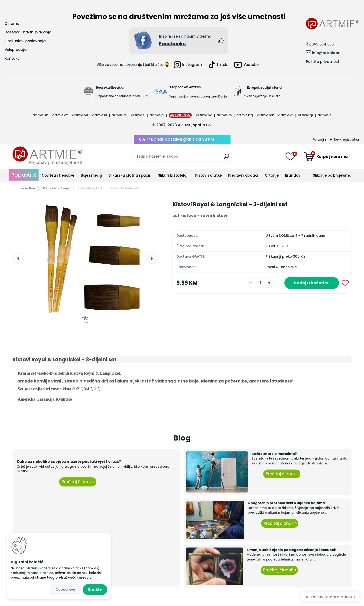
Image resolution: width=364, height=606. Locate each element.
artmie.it (325, 115)
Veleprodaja (16, 50)
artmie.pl (157, 115)
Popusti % (24, 175)
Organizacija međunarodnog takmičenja (198, 96)
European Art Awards (185, 87)
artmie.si (138, 115)
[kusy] (260, 283)
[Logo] (47, 156)
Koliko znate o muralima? (274, 454)
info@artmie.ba (326, 53)
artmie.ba (204, 115)
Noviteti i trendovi (58, 175)
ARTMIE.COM (180, 115)
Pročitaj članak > (78, 482)
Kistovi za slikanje (56, 188)
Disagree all (65, 590)
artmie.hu (80, 115)
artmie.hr (100, 115)
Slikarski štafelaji (173, 175)
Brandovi (293, 175)
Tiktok (218, 65)
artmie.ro (224, 115)
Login (322, 139)
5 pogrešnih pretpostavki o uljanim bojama (286, 503)
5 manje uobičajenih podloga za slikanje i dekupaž (291, 550)
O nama (12, 24)
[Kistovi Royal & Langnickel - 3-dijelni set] (85, 258)
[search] (226, 158)
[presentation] (18, 258)
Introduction (25, 188)
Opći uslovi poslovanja (25, 41)
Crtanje (272, 175)
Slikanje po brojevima (332, 175)
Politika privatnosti (323, 62)
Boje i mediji (91, 175)
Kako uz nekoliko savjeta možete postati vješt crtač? (69, 462)
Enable (95, 589)
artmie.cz (60, 115)
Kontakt (12, 58)
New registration (347, 139)
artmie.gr (306, 115)
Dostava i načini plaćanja (28, 32)
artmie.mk (265, 115)
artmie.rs (119, 115)
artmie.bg (245, 115)
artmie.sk (40, 115)
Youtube (246, 65)
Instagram (188, 65)
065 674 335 (323, 44)
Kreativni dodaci (243, 175)
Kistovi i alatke (208, 175)
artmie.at (286, 115)
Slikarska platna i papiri (130, 175)
